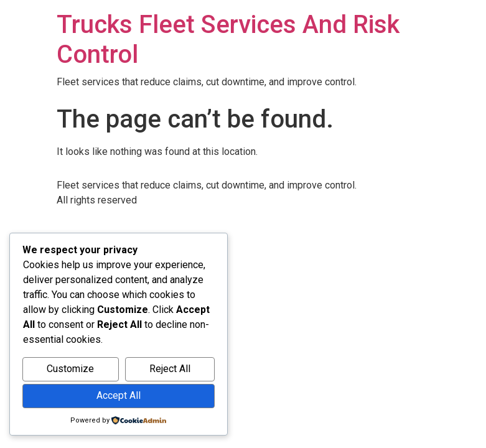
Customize (70, 369)
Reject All (170, 369)
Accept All (119, 395)
